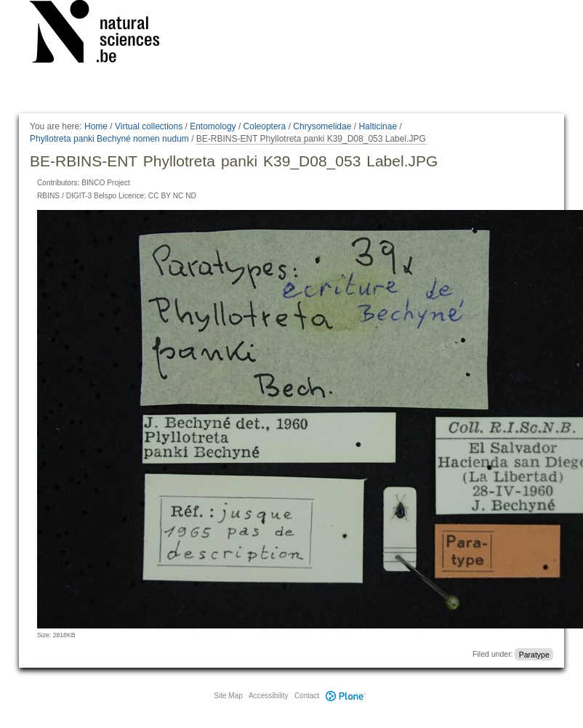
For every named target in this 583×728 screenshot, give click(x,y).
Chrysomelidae (322, 126)
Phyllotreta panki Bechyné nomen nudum (109, 139)
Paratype (534, 654)
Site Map (228, 696)
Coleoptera (265, 126)
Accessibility (268, 696)
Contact (307, 696)
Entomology (213, 126)
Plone (345, 696)
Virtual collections (149, 126)
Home (96, 126)
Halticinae (378, 126)
